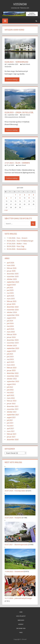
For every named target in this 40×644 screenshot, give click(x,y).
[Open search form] (36, 21)
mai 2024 (10, 326)
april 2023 (10, 362)
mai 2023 (10, 359)
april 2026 (10, 263)
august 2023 (11, 351)
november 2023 (13, 343)
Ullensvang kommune (11, 117)
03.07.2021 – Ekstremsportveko (16, 544)
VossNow (20, 4)
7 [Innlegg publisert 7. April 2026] (11, 198)
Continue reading (12, 79)
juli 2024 (10, 321)
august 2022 (11, 384)
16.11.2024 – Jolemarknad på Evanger (18, 598)
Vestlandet (8, 67)
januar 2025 (11, 304)
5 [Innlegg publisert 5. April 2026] (34, 195)
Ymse (21, 632)
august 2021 (11, 417)
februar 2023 (12, 368)
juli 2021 (10, 420)
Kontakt (21, 624)
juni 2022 (10, 390)
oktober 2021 (12, 412)
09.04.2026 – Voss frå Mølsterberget (20, 241)
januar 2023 (11, 370)
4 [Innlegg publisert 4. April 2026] (29, 195)
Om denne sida (21, 628)
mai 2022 (10, 392)
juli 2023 (10, 354)
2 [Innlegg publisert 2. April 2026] (20, 195)
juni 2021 (10, 423)
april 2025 (10, 296)
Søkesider (21, 620)
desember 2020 (13, 439)
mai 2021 (10, 426)
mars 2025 (11, 299)
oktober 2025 (12, 279)
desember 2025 (13, 274)
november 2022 (13, 376)
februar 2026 (12, 268)
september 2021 (13, 415)
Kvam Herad (26, 64)
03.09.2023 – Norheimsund (16, 62)
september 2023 (13, 348)
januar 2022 (11, 404)
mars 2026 (11, 265)
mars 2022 (11, 398)
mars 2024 (11, 332)
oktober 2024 (12, 312)
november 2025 (13, 276)
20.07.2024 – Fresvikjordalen (15, 491)
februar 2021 (12, 434)
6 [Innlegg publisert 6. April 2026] (6, 198)
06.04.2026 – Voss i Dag (15, 246)
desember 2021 (13, 406)
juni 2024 (10, 323)
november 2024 (13, 310)
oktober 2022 (12, 379)
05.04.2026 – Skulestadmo (17, 249)
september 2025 (13, 282)
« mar (6, 210)
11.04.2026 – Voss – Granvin (17, 238)
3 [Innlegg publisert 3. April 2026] (25, 195)
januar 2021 (11, 437)
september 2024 (13, 315)
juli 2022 (10, 387)
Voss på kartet (21, 616)
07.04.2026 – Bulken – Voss (17, 244)
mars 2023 (11, 365)
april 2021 (10, 428)
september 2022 (13, 381)
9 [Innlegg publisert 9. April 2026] (20, 198)
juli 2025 (10, 287)
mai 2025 (10, 293)
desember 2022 (13, 373)
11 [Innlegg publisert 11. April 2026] (29, 198)
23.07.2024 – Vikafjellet (13, 518)
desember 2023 (13, 340)
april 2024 (10, 329)
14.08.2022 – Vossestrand (14, 571)
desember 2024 (13, 307)
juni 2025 (10, 290)
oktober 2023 (12, 345)
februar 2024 (12, 334)
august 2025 (11, 285)
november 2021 (13, 409)
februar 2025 (12, 301)
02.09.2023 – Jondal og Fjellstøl (19, 112)
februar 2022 (12, 401)
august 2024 (11, 318)
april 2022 (10, 395)
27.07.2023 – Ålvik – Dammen (17, 163)
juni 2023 (10, 357)
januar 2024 (11, 337)
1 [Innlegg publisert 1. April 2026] (15, 195)
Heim (21, 612)
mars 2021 (11, 431)
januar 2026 (11, 271)
